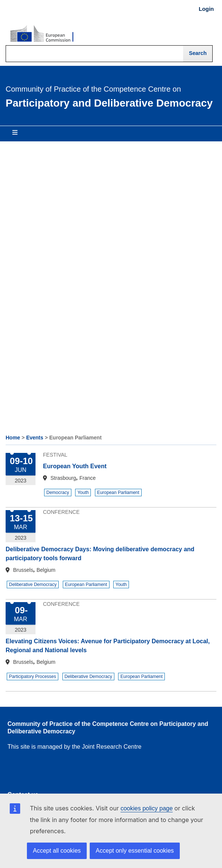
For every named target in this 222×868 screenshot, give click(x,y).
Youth (83, 493)
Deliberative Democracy (33, 585)
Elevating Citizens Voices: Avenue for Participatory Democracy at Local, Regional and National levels (108, 646)
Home (13, 438)
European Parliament (118, 493)
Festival (55, 455)
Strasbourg (63, 478)
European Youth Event (75, 466)
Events (35, 438)
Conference (61, 512)
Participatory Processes (33, 677)
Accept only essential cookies (135, 851)
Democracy (58, 493)
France (87, 478)
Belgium (46, 570)
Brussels (23, 570)
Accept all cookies (57, 851)
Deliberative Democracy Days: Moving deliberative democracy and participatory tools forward (100, 554)
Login (206, 9)
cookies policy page (147, 808)
